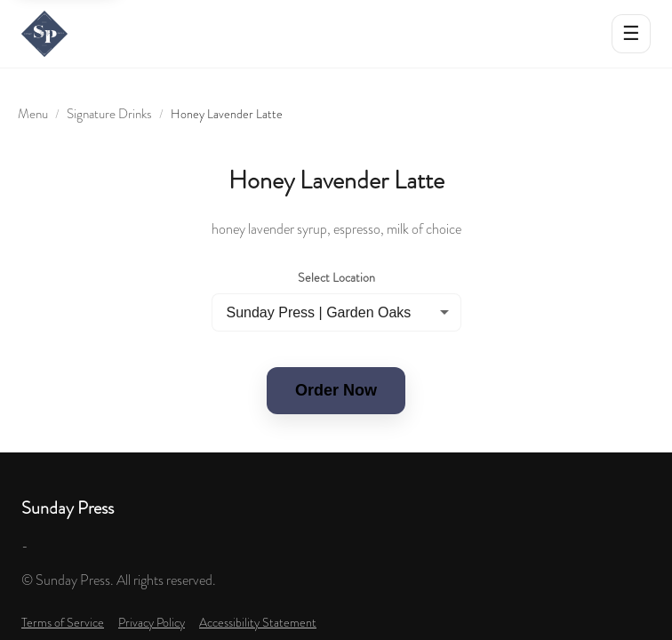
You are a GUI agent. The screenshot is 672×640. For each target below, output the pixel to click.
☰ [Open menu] (631, 33)
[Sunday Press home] (44, 34)
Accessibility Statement (258, 622)
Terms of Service (63, 622)
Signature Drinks (109, 114)
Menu (33, 114)
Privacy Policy (152, 622)
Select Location (336, 277)
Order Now (336, 390)
